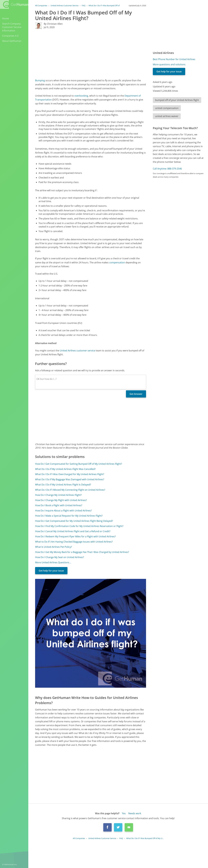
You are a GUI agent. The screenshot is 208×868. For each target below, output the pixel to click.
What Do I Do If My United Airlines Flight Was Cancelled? (65, 469)
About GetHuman (12, 41)
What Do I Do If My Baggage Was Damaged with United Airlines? (70, 479)
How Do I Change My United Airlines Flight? (58, 495)
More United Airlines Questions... (53, 562)
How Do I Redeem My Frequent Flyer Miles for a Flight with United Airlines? (75, 536)
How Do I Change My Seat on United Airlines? (60, 557)
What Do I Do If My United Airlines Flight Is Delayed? (63, 485)
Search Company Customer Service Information (12, 27)
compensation (117, 262)
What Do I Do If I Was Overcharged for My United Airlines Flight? (70, 474)
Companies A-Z (10, 36)
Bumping (40, 80)
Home (5, 18)
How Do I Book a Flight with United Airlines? (59, 505)
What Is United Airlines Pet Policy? (54, 547)
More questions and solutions (169, 64)
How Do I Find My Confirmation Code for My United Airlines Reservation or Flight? (79, 526)
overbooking (81, 96)
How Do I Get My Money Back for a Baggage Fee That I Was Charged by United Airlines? (82, 552)
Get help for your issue (51, 571)
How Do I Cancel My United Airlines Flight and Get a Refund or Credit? (73, 531)
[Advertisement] (91, 54)
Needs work (135, 813)
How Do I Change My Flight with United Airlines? (61, 500)
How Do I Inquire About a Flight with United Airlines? (63, 511)
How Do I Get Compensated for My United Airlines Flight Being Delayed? (74, 521)
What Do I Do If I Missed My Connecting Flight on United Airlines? (70, 490)
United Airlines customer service (77, 351)
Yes (124, 813)
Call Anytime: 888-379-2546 (167, 169)
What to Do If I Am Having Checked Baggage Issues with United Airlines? (74, 542)
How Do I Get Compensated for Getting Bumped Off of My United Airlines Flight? (79, 464)
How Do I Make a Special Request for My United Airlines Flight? (69, 516)
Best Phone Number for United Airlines (174, 59)
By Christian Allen (53, 24)
